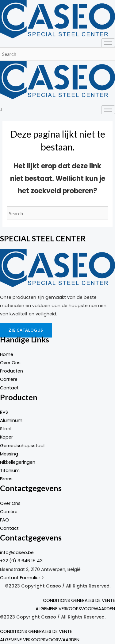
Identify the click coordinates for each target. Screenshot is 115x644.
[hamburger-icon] (108, 43)
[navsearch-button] (1, 109)
